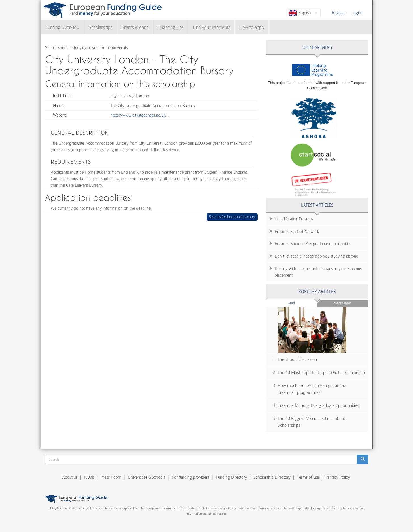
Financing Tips (171, 27)
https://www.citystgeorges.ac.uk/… (140, 115)
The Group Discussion (297, 359)
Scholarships (100, 27)
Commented (343, 303)
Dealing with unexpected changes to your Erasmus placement (318, 272)
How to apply (252, 27)
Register (339, 13)
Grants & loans (135, 27)
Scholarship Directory (272, 477)
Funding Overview (63, 27)
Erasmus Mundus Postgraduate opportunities (313, 244)
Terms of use (308, 477)
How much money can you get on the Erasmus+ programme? (312, 389)
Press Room (111, 477)
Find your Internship (211, 27)
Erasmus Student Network (297, 232)
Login (356, 13)
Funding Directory (231, 477)
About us (70, 477)
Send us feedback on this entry (232, 217)
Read (300, 303)
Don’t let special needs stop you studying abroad (316, 256)
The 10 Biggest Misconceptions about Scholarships (311, 422)
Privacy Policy (338, 477)
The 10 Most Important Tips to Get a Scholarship (321, 373)
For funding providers (190, 477)
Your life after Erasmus (294, 219)
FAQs (89, 477)
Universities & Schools (147, 477)
